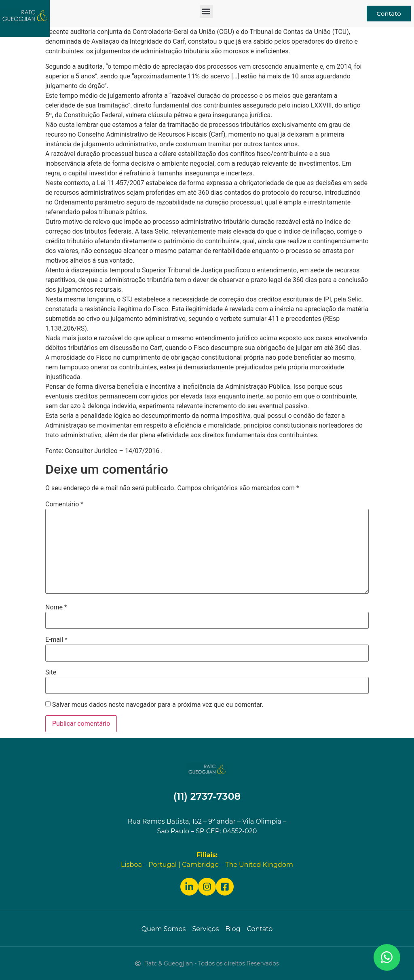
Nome (56, 607)
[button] (206, 12)
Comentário (64, 504)
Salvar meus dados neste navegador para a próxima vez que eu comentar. (158, 705)
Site (51, 672)
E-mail (56, 640)
